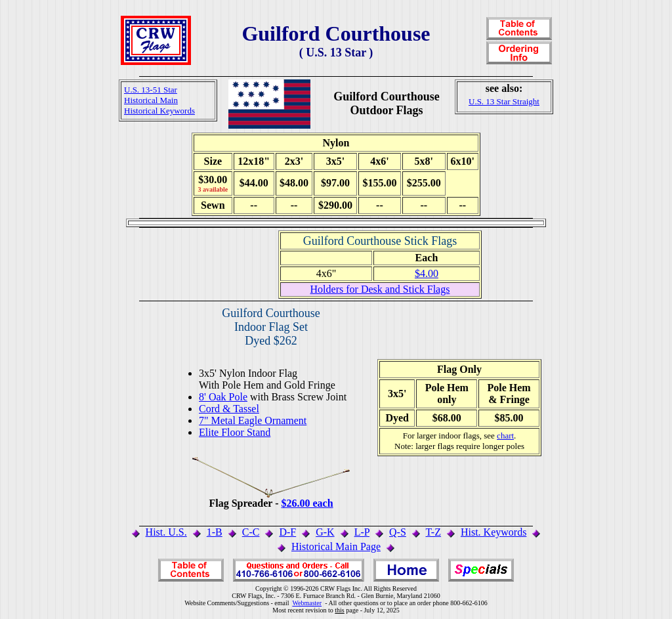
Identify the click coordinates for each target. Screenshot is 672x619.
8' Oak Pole (223, 397)
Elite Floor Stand (235, 432)
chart (505, 436)
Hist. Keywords (493, 532)
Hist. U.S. (166, 532)
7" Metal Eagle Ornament (253, 420)
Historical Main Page (336, 546)
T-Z (433, 532)
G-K (325, 532)
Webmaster (307, 603)
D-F (287, 532)
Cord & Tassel (229, 409)
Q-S (398, 532)
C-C (251, 532)
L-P (362, 532)
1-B (215, 532)
